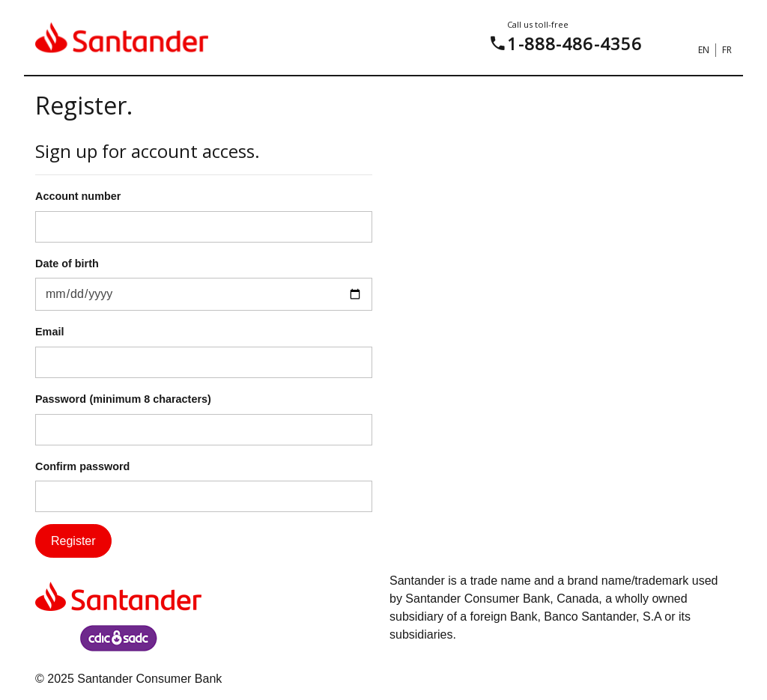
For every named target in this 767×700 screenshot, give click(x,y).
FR (727, 50)
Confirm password (82, 466)
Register (73, 541)
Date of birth (67, 264)
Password (61, 399)
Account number (78, 196)
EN (704, 50)
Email (49, 332)
